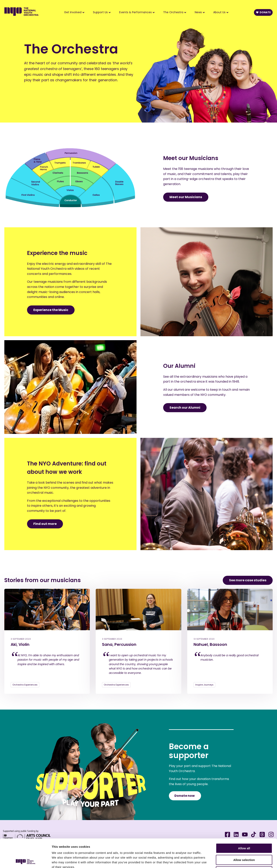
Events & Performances (135, 12)
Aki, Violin (20, 644)
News (198, 12)
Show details (207, 860)
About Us (219, 12)
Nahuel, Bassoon (210, 644)
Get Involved (73, 12)
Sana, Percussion (119, 644)
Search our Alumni (185, 408)
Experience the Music (51, 310)
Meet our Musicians (186, 197)
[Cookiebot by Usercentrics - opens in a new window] (26, 860)
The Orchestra (173, 12)
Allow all (244, 820)
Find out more (45, 524)
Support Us (100, 12)
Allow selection (244, 831)
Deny (244, 843)
